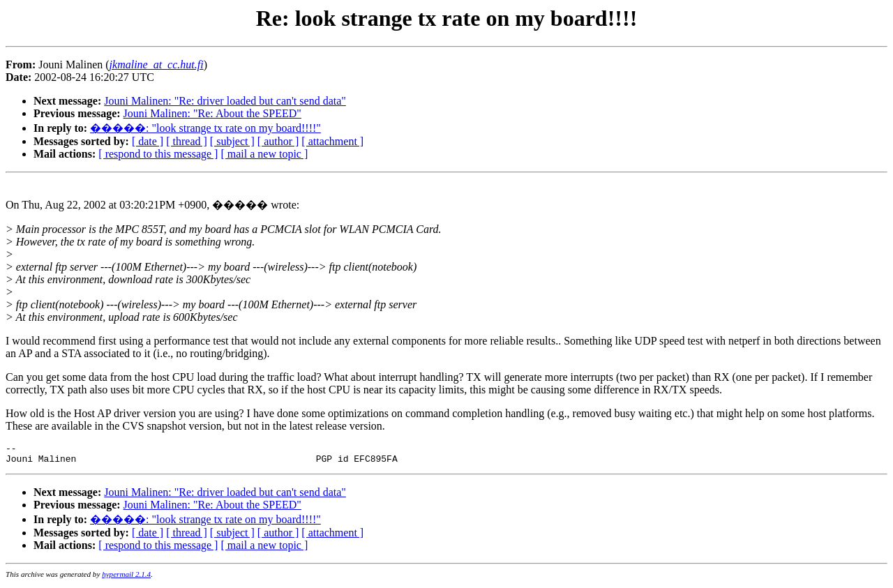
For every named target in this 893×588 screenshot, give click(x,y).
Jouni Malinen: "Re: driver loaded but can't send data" (225, 101)
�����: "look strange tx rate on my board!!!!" (205, 128)
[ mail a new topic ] (264, 154)
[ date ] (148, 141)
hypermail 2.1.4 (126, 578)
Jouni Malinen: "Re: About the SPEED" (212, 113)
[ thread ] (187, 141)
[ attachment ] (332, 141)
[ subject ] (232, 141)
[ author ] (278, 141)
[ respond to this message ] (158, 154)
